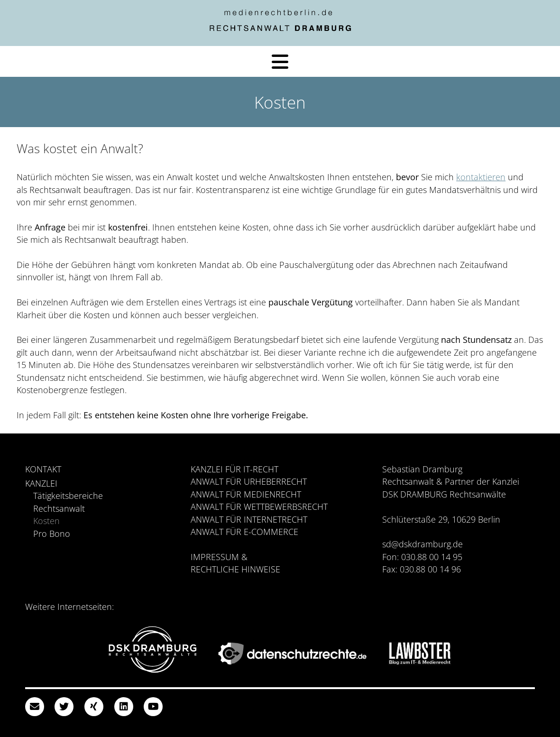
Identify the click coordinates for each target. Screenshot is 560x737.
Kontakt (43, 469)
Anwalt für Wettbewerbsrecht (259, 507)
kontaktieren (481, 177)
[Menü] (280, 62)
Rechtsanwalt (59, 508)
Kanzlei (41, 483)
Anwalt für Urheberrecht (249, 481)
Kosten (46, 521)
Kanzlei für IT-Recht (234, 469)
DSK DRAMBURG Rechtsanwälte (444, 494)
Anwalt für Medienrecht (246, 494)
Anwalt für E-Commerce (244, 532)
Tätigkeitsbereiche (68, 496)
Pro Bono (52, 534)
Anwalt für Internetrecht (249, 519)
